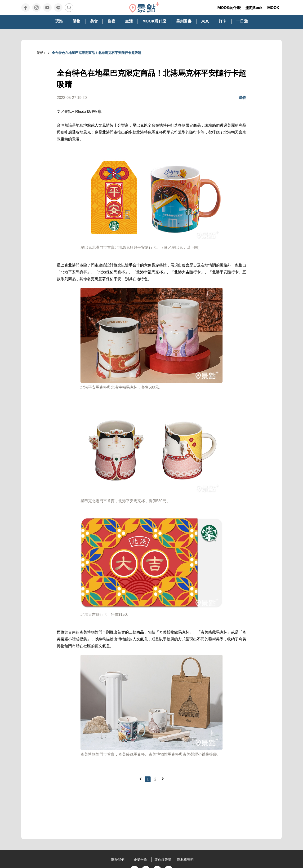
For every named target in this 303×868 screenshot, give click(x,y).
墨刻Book (254, 8)
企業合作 (140, 860)
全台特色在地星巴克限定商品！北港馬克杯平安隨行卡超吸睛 (97, 53)
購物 (242, 98)
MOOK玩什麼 (229, 8)
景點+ (41, 53)
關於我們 (118, 860)
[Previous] (140, 779)
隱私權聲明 (185, 860)
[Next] (163, 779)
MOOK (273, 8)
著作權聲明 (163, 860)
